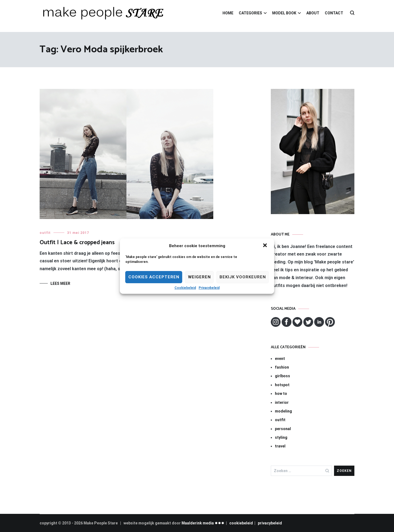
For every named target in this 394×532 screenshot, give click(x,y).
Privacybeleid (209, 288)
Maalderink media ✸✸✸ (203, 523)
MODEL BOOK (284, 13)
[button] (266, 246)
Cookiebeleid (185, 288)
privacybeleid (270, 523)
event (280, 359)
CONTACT (334, 13)
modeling (283, 411)
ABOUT (313, 13)
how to (281, 394)
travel (280, 446)
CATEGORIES (250, 13)
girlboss (282, 376)
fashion (282, 367)
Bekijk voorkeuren (243, 277)
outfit (45, 233)
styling (281, 437)
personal (283, 429)
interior (282, 402)
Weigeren (199, 277)
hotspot (282, 385)
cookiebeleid (241, 523)
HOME (228, 13)
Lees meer (60, 283)
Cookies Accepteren (154, 277)
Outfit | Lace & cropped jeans (77, 243)
